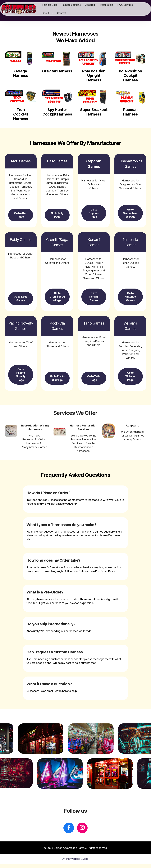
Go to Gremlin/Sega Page (57, 299)
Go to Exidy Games (21, 299)
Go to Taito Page (94, 382)
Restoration (111, 5)
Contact (66, 13)
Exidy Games (21, 241)
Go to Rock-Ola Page (57, 380)
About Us (52, 13)
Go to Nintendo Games (130, 299)
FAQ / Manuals (130, 5)
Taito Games (94, 326)
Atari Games (21, 161)
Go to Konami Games (94, 299)
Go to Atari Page (21, 216)
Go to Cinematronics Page (130, 214)
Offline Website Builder (75, 863)
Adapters (95, 5)
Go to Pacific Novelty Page (21, 378)
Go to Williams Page (130, 380)
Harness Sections (76, 5)
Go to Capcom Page (94, 214)
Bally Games (57, 161)
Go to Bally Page (57, 216)
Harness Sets (54, 5)
